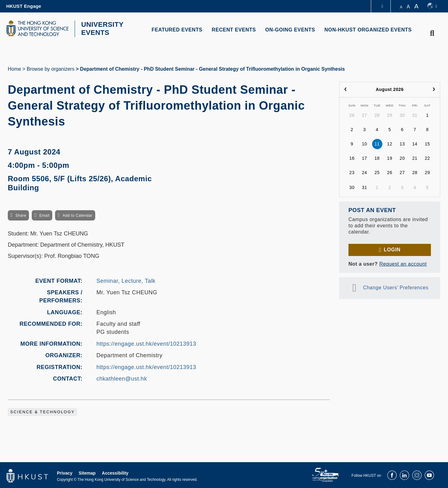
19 (390, 158)
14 (415, 143)
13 (402, 143)
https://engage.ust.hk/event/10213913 (146, 343)
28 (377, 115)
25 (377, 172)
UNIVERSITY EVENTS (100, 28)
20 (402, 158)
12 (390, 143)
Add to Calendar (77, 215)
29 (390, 115)
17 (364, 158)
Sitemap (87, 472)
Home (14, 68)
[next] (434, 89)
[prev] (345, 89)
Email (44, 215)
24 (364, 172)
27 (364, 115)
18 (377, 158)
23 (352, 172)
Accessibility (115, 472)
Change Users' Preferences (396, 287)
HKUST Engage (24, 6)
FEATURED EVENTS (177, 30)
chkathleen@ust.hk (122, 378)
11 (377, 143)
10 (364, 143)
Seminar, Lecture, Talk (126, 280)
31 (415, 115)
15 (427, 143)
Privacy (65, 472)
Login (392, 249)
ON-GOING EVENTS (290, 30)
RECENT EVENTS (234, 30)
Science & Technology (42, 411)
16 (352, 158)
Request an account (403, 263)
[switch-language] (432, 6)
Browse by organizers (51, 68)
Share (21, 215)
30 (402, 115)
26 (352, 115)
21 (415, 158)
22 (427, 158)
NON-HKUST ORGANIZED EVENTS (368, 30)
